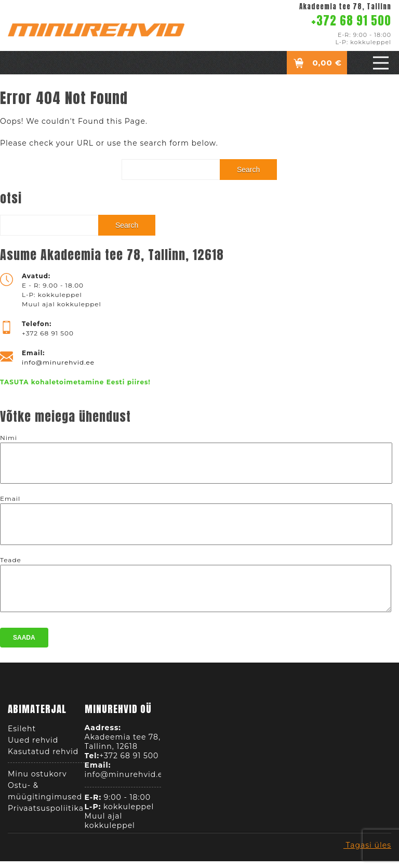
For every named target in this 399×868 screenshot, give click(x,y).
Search (248, 170)
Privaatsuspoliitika (46, 811)
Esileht (22, 732)
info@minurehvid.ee (58, 362)
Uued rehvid (33, 743)
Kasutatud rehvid (43, 755)
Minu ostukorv (37, 777)
